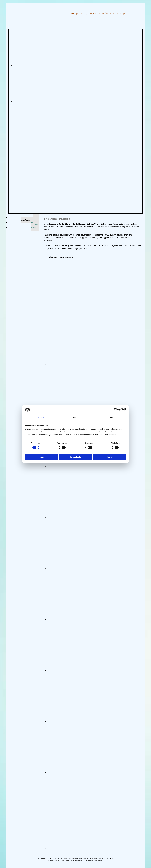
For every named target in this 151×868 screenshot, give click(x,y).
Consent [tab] (40, 418)
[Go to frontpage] (21, 15)
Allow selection (75, 457)
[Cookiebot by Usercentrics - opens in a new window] (116, 410)
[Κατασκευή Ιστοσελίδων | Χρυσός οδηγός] (10, 864)
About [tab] (111, 418)
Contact (34, 228)
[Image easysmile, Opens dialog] (70, 66)
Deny (42, 457)
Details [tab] (75, 418)
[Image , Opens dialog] (85, 313)
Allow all (109, 457)
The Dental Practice (29, 220)
